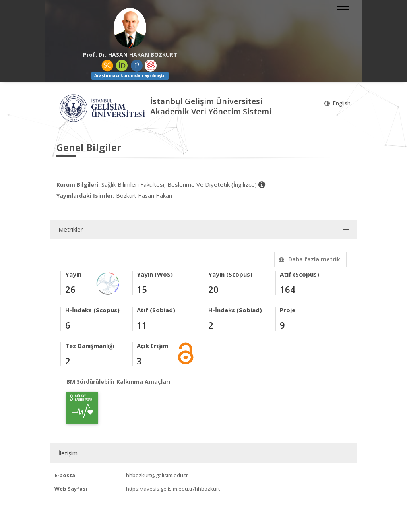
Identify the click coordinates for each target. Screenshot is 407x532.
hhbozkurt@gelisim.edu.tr (157, 475)
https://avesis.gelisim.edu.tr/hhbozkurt (173, 489)
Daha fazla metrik (308, 259)
